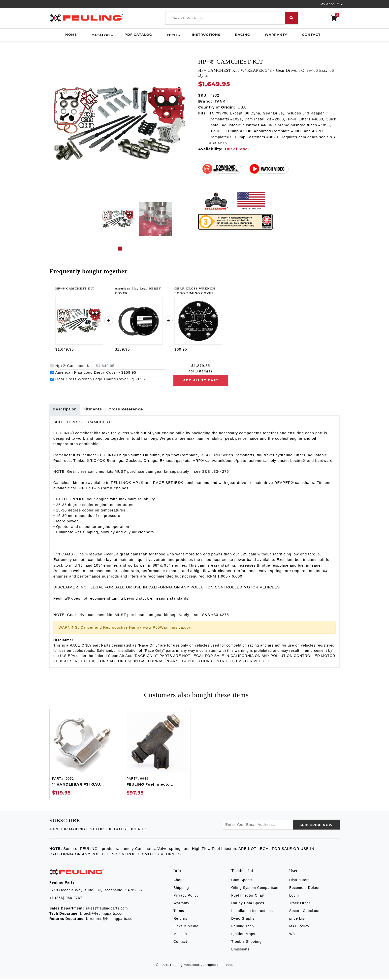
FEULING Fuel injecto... (150, 786)
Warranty (276, 35)
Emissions (240, 951)
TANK (220, 101)
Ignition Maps (243, 935)
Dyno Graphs (243, 920)
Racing (243, 35)
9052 (70, 780)
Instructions (206, 35)
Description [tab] (66, 410)
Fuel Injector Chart (248, 897)
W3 (292, 935)
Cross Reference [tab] (130, 410)
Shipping (181, 889)
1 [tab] (120, 249)
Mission (180, 935)
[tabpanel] (118, 219)
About (179, 881)
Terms (179, 912)
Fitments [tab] (95, 410)
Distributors (300, 881)
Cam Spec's (242, 881)
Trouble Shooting (246, 943)
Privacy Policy (186, 897)
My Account (330, 4)
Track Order (300, 905)
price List (297, 920)
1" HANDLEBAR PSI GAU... (78, 786)
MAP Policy (299, 928)
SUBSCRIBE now (316, 826)
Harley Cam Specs (248, 905)
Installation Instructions (252, 912)
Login (294, 897)
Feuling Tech (243, 928)
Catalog (101, 35)
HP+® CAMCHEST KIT (75, 288)
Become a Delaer (305, 889)
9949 (144, 780)
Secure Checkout (304, 912)
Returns (180, 920)
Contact (311, 35)
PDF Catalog (138, 35)
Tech (172, 35)
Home (71, 35)
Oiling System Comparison (255, 889)
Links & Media (186, 928)
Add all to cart (201, 380)
